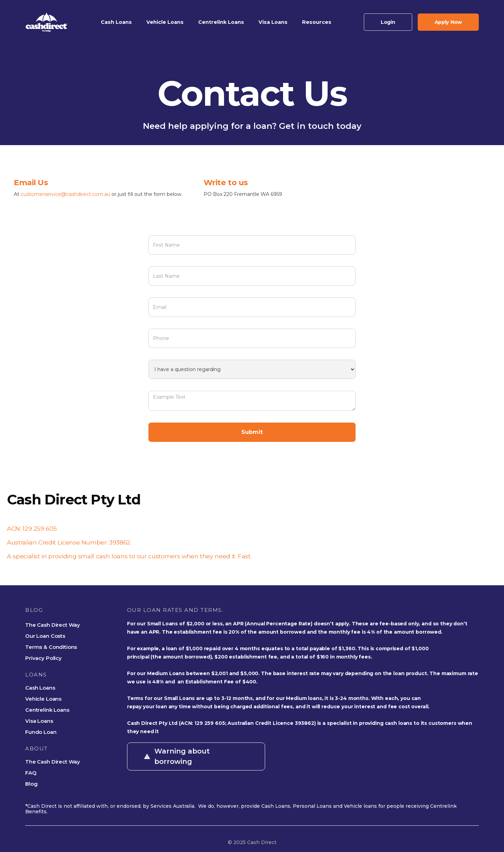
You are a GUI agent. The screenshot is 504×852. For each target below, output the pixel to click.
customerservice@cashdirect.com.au (66, 194)
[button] (116, 22)
